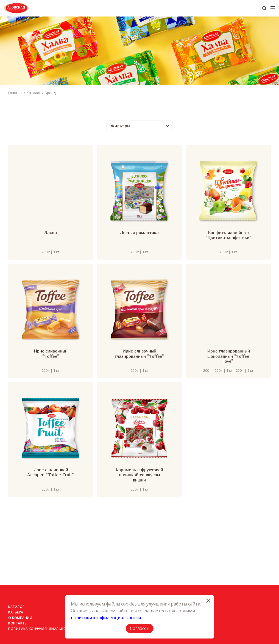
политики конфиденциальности (106, 618)
